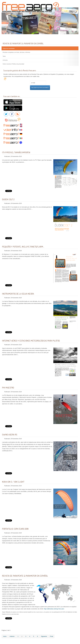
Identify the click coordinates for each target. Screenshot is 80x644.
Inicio (5, 636)
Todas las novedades (9, 49)
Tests (4, 56)
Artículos (5, 60)
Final (52, 636)
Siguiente (44, 636)
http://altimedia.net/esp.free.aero (54, 609)
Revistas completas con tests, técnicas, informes (16, 52)
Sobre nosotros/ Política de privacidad (13, 64)
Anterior (12, 636)
